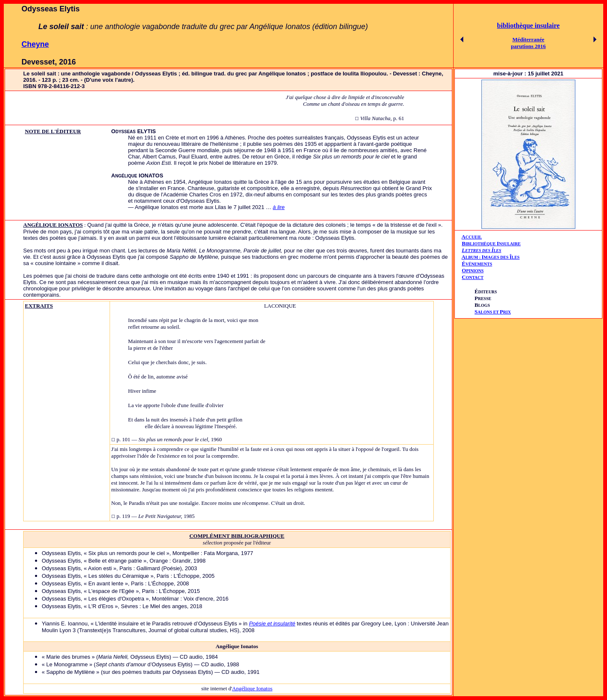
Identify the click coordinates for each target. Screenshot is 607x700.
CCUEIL (474, 237)
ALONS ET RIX (493, 312)
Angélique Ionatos (252, 688)
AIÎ (491, 257)
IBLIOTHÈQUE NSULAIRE (493, 244)
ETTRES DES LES (483, 251)
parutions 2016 (528, 46)
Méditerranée (528, 39)
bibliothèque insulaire (528, 25)
